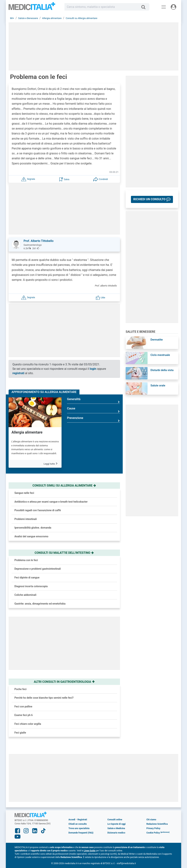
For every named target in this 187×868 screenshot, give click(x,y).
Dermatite (157, 340)
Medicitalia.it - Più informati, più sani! (32, 8)
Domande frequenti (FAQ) (81, 833)
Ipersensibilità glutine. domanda (33, 528)
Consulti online (115, 820)
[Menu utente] (173, 7)
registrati (18, 373)
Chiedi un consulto (78, 824)
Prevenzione (93, 419)
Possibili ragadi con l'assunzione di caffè (38, 510)
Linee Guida (90, 851)
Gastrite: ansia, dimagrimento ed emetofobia (40, 604)
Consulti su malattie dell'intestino (64, 553)
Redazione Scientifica (157, 824)
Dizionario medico (116, 833)
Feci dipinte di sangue (27, 578)
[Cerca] (145, 7)
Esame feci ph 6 (24, 715)
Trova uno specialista (79, 828)
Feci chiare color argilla (28, 724)
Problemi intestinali (26, 519)
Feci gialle (20, 733)
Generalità (93, 401)
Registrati (82, 820)
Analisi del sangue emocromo (31, 536)
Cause (93, 410)
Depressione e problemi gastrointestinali (38, 569)
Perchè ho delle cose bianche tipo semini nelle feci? (44, 698)
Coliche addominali (25, 595)
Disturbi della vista (162, 370)
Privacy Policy (153, 828)
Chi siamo (151, 820)
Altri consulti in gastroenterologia (64, 682)
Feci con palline (23, 706)
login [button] (93, 369)
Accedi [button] (72, 820)
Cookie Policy (153, 833)
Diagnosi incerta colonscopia (31, 586)
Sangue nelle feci (24, 493)
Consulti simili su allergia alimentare (64, 486)
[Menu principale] (164, 7)
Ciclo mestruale (160, 355)
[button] (28, 179)
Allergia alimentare (27, 432)
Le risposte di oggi (116, 824)
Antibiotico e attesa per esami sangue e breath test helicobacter (51, 502)
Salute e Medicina (116, 828)
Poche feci (20, 689)
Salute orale (158, 385)
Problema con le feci (26, 560)
